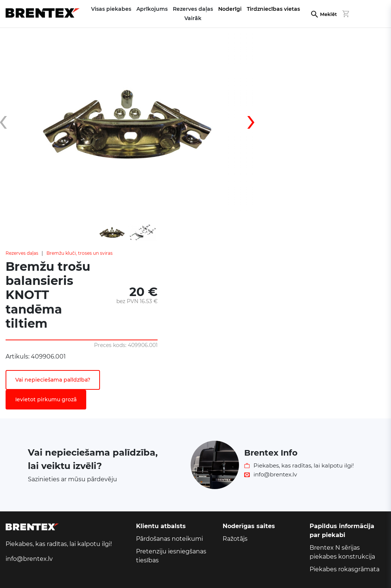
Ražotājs (235, 539)
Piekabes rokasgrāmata (345, 569)
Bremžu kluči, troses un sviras (80, 253)
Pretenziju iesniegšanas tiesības (171, 556)
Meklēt (328, 14)
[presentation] (245, 124)
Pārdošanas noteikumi (169, 539)
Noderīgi (230, 9)
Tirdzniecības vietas (273, 9)
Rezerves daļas (22, 253)
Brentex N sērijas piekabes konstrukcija (342, 552)
